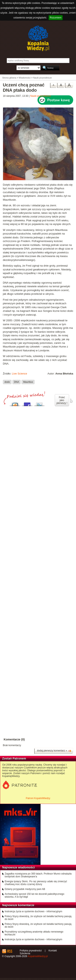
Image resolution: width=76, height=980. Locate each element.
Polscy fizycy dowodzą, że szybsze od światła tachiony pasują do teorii (38, 918)
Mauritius (28, 382)
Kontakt (53, 951)
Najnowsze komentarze (18, 905)
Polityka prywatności (31, 951)
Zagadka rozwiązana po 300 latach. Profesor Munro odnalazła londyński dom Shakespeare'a (38, 875)
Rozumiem (56, 18)
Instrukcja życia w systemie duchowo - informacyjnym (33, 911)
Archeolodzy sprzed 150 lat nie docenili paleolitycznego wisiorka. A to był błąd (34, 895)
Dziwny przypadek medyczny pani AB (25, 889)
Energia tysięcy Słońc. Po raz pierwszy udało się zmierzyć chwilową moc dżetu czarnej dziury (36, 883)
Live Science (20, 374)
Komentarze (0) (14, 739)
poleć (71, 401)
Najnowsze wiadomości (19, 867)
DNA (17, 382)
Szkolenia (25, 953)
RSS (10, 951)
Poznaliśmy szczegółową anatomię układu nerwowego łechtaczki (34, 933)
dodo (7, 382)
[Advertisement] (38, 531)
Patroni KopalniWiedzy (38, 798)
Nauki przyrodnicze (41, 96)
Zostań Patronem (14, 758)
